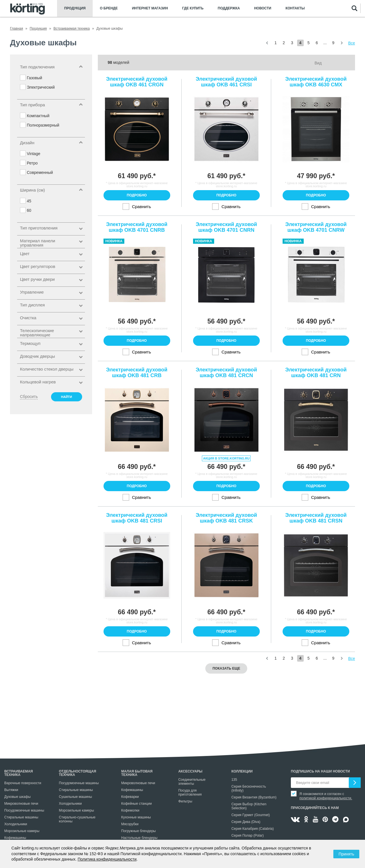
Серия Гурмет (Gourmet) (251, 815)
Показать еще (226, 668)
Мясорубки (130, 824)
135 (234, 780)
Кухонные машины (136, 817)
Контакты (295, 8)
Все (352, 43)
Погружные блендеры (138, 831)
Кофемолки (130, 810)
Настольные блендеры (139, 838)
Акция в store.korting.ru (226, 458)
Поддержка (229, 8)
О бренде (109, 8)
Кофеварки (130, 797)
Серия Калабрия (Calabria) (253, 829)
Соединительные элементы (192, 782)
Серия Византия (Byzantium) (254, 797)
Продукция (75, 8)
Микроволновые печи (21, 804)
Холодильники (16, 824)
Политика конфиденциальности (107, 859)
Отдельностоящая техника (78, 773)
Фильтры (185, 801)
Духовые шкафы (17, 797)
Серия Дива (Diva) (246, 822)
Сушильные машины (76, 797)
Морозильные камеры (22, 831)
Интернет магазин (150, 8)
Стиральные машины (21, 817)
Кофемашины (15, 838)
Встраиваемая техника (19, 773)
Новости (263, 8)
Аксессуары (190, 771)
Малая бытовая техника (137, 773)
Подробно (137, 195)
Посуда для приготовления (190, 792)
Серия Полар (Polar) (247, 836)
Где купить (193, 8)
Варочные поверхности (23, 783)
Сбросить (29, 397)
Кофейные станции (136, 804)
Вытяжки (11, 790)
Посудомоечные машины (24, 810)
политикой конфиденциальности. (326, 798)
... (325, 43)
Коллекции (242, 771)
